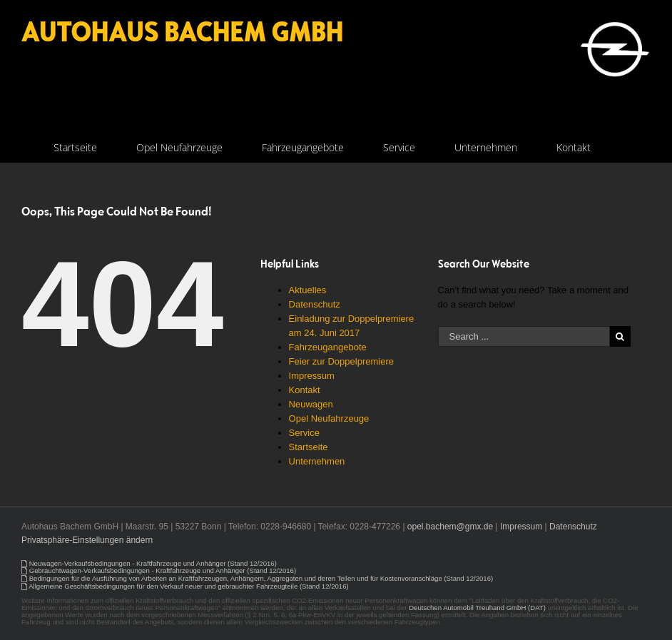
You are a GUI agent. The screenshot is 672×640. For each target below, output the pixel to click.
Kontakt (305, 390)
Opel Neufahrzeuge (329, 418)
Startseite (309, 447)
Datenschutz (315, 304)
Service (304, 433)
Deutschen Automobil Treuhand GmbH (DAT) (477, 608)
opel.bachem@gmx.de (450, 527)
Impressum (312, 376)
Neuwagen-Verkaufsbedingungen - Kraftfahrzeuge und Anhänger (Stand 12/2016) (153, 563)
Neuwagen (311, 404)
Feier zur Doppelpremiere (341, 361)
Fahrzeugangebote (328, 347)
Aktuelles (308, 290)
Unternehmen (317, 461)
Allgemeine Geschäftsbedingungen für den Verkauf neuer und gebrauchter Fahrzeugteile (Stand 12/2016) (189, 586)
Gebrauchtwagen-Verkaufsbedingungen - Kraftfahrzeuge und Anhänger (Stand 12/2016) (163, 570)
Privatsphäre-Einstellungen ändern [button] (87, 540)
